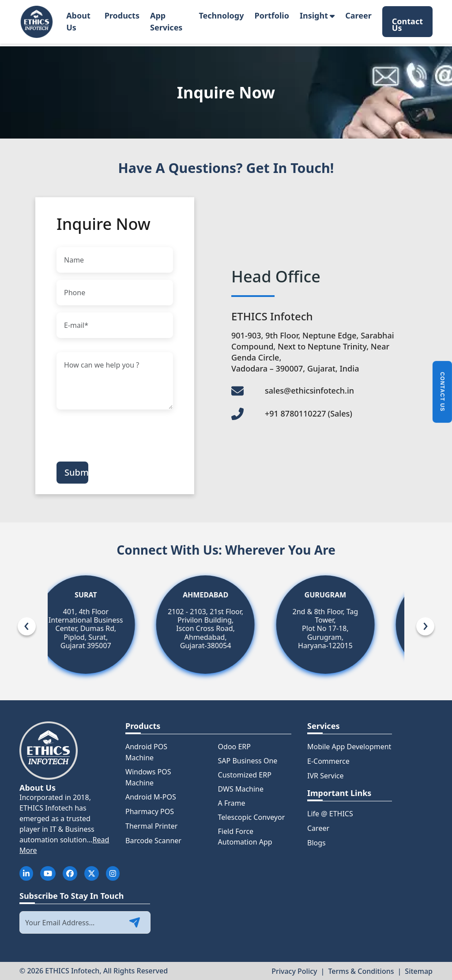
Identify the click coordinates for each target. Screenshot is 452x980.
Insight (317, 15)
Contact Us (407, 23)
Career (358, 15)
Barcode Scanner (153, 841)
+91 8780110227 (309, 413)
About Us (78, 21)
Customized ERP (245, 775)
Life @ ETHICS (330, 814)
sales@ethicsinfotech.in (309, 390)
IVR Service (326, 776)
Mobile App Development (349, 747)
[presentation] (124, 434)
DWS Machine (241, 789)
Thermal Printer (151, 826)
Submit (76, 472)
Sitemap (419, 971)
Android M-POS (151, 797)
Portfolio (272, 15)
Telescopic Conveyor (252, 817)
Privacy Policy (294, 971)
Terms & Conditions (361, 971)
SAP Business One (248, 761)
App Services (166, 21)
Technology (221, 15)
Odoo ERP (234, 747)
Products (122, 15)
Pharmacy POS (150, 811)
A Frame (232, 803)
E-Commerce (328, 761)
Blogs (316, 843)
